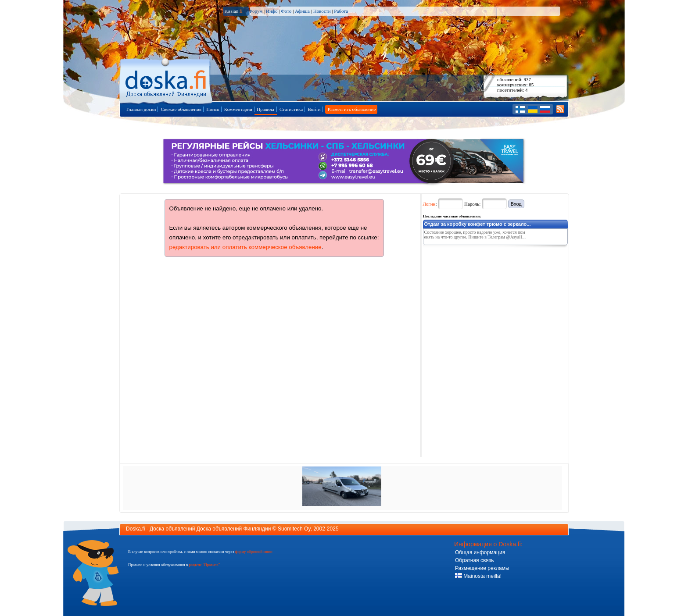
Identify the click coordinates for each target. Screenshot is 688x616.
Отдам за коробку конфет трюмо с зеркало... (478, 224)
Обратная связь (474, 560)
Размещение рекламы (482, 568)
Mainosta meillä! (478, 576)
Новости (322, 11)
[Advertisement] (489, 303)
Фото (286, 11)
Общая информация (480, 552)
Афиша (302, 11)
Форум (255, 11)
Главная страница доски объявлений (167, 80)
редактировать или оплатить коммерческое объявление (245, 247)
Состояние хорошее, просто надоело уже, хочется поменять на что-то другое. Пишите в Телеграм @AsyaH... (475, 235)
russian (234, 11)
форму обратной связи (253, 552)
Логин (429, 204)
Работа (341, 11)
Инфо (272, 11)
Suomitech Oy (294, 529)
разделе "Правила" (204, 565)
